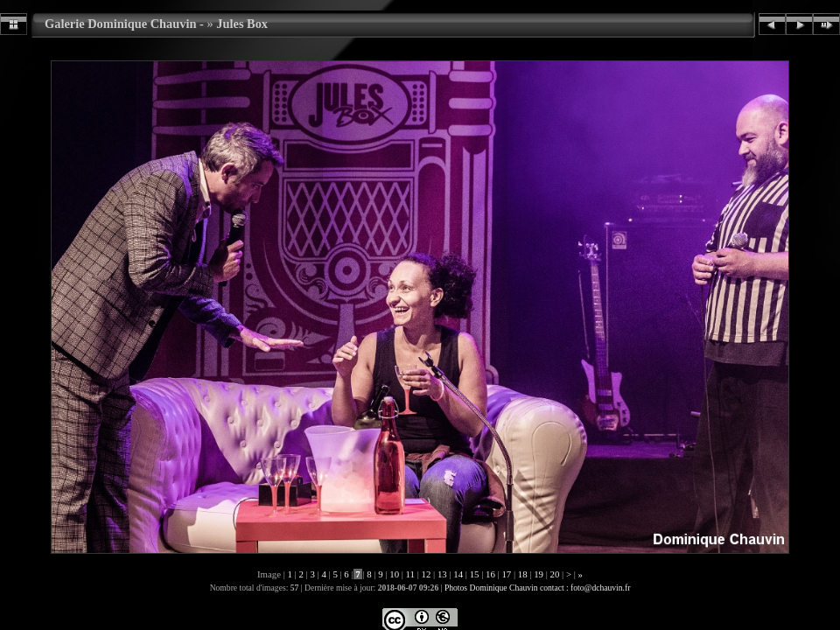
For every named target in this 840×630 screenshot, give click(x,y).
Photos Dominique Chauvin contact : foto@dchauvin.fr (537, 588)
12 (426, 574)
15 (474, 574)
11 (410, 574)
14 (458, 574)
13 (442, 574)
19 (539, 574)
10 (395, 574)
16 (490, 574)
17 (507, 574)
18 (522, 574)
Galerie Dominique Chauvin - (124, 24)
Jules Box (242, 24)
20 (555, 574)
